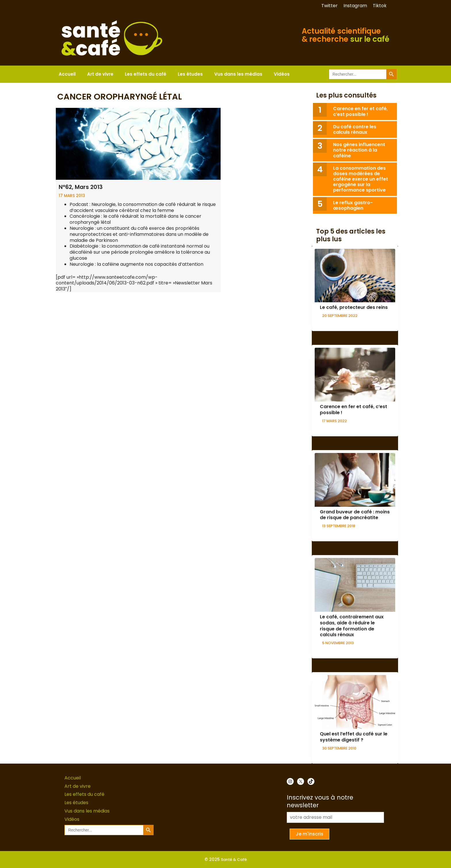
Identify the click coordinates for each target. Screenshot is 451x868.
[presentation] (355, 276)
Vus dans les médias (238, 74)
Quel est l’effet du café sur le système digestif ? (354, 737)
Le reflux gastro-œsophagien (353, 205)
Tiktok (380, 6)
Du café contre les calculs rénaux (355, 129)
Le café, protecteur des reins (354, 307)
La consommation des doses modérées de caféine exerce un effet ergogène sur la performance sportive (361, 179)
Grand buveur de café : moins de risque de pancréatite (355, 515)
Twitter (329, 6)
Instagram (355, 6)
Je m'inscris (309, 834)
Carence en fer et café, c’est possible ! (360, 111)
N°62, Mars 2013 (81, 187)
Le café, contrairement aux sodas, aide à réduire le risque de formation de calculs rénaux (352, 626)
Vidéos (282, 74)
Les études (190, 74)
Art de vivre (100, 74)
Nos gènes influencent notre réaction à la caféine (359, 150)
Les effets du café (146, 74)
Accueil (67, 74)
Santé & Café (234, 860)
